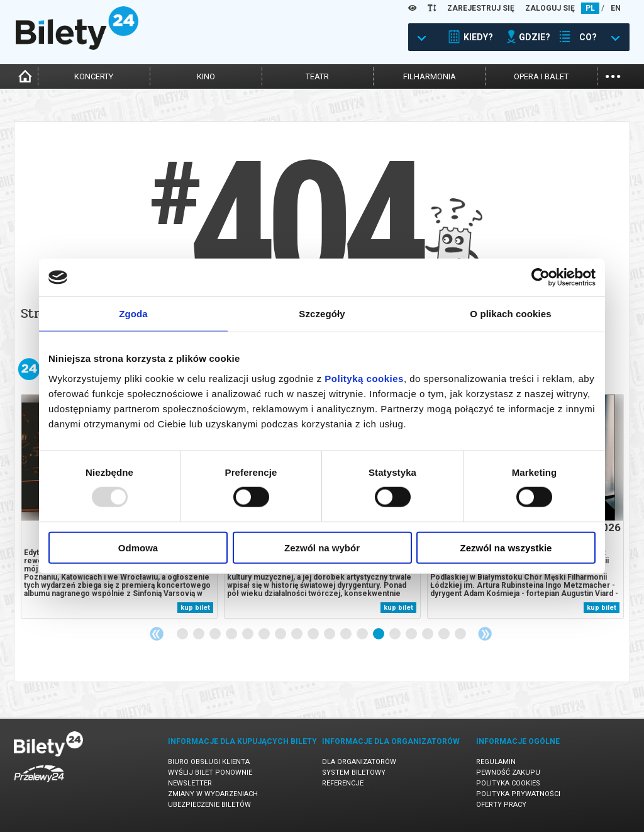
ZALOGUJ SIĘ (550, 8)
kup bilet (195, 608)
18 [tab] (461, 634)
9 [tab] (314, 634)
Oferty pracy (501, 805)
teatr (317, 76)
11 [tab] (347, 634)
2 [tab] (199, 634)
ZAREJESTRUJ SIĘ (481, 8)
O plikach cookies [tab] (510, 314)
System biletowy (354, 773)
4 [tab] (232, 634)
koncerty (94, 76)
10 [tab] (330, 634)
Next (485, 634)
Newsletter (190, 783)
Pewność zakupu (508, 773)
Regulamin (496, 762)
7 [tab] (281, 634)
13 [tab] (379, 634)
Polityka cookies (508, 783)
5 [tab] (248, 634)
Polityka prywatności (518, 794)
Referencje (343, 783)
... (613, 75)
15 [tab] (412, 634)
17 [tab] (445, 634)
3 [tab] (216, 634)
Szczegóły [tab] (322, 314)
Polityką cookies (364, 378)
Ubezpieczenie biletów (209, 805)
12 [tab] (363, 634)
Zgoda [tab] (133, 314)
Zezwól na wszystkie (506, 547)
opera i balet (541, 76)
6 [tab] (265, 634)
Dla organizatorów (359, 762)
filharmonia (430, 76)
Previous (157, 634)
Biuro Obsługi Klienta (209, 762)
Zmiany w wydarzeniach (213, 794)
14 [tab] (396, 634)
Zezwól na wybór (322, 547)
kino (206, 76)
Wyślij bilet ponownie (210, 773)
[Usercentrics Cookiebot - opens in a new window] (541, 278)
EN (616, 8)
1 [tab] (183, 634)
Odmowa (138, 547)
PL (590, 8)
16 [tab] (428, 634)
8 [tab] (297, 634)
